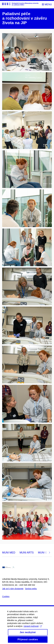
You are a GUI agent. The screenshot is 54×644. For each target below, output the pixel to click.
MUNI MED (9, 553)
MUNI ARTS (27, 553)
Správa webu (31, 589)
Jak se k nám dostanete (13, 589)
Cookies (6, 596)
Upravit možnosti (33, 628)
